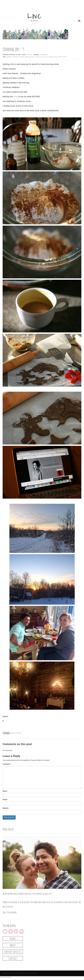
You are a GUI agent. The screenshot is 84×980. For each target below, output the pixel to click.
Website (6, 808)
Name (5, 791)
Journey (37, 57)
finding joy (28, 57)
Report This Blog (6, 977)
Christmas (15, 57)
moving (50, 57)
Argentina (9, 57)
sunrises (60, 57)
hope (33, 57)
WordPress (34, 973)
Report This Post (16, 733)
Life (43, 57)
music (55, 57)
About (13, 945)
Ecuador (21, 57)
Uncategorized (44, 55)
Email (5, 800)
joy (41, 57)
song (16, 97)
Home (13, 938)
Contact (13, 958)
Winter (65, 57)
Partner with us (13, 952)
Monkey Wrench (18, 973)
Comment (7, 764)
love (46, 57)
